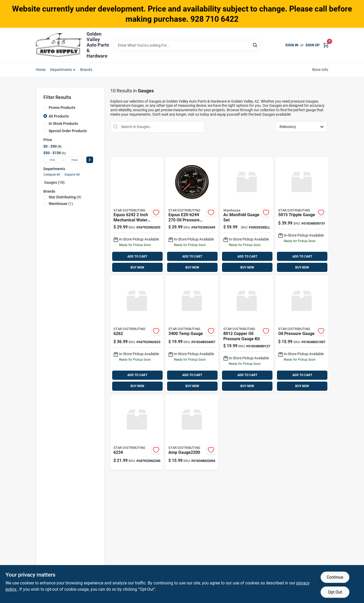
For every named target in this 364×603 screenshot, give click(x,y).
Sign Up (312, 45)
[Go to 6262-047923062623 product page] (137, 334)
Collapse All (52, 175)
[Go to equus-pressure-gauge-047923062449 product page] (192, 216)
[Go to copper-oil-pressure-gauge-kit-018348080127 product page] (247, 334)
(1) (61, 204)
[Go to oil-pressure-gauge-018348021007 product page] (302, 334)
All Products (59, 116)
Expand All (72, 175)
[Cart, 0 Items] (326, 45)
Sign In (292, 45)
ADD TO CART (137, 256)
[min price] (53, 160)
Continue (335, 577)
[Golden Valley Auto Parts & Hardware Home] (59, 45)
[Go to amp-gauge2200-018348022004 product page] (192, 432)
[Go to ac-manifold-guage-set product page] (247, 216)
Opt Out (335, 592)
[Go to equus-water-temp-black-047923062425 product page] (137, 216)
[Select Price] (90, 160)
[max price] (75, 160)
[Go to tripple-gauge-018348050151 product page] (302, 216)
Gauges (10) (54, 182)
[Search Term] (187, 45)
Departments (61, 70)
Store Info (320, 70)
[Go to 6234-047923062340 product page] (137, 432)
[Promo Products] (45, 107)
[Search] (255, 45)
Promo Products (62, 108)
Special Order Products (68, 131)
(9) (65, 197)
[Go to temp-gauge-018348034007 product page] (192, 334)
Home (41, 70)
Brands (86, 70)
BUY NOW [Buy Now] (137, 267)
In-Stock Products (63, 124)
